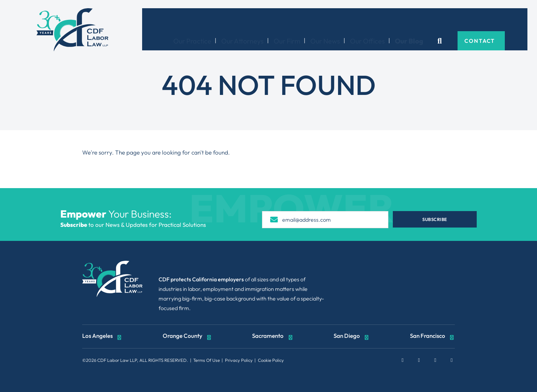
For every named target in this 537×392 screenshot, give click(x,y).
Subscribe (437, 219)
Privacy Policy (239, 360)
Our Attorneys (259, 19)
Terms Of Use (207, 360)
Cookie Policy (271, 360)
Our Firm (303, 19)
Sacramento (273, 336)
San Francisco (433, 336)
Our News (342, 19)
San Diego (352, 336)
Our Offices (384, 19)
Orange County (188, 336)
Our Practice (209, 19)
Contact (497, 19)
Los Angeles (102, 336)
